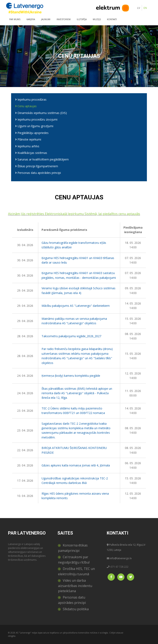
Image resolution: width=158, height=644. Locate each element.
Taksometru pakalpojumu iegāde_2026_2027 (71, 336)
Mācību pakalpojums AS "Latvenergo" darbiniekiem (76, 306)
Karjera (31, 19)
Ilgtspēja (82, 19)
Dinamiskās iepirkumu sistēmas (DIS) (41, 113)
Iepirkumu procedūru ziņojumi (36, 119)
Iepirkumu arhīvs (27, 146)
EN (145, 8)
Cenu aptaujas (26, 106)
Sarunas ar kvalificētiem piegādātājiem (42, 159)
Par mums (15, 19)
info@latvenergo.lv (121, 558)
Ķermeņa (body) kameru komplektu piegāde (71, 376)
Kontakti (112, 19)
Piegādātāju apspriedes (32, 133)
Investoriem (64, 19)
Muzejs (97, 19)
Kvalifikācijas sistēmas (31, 153)
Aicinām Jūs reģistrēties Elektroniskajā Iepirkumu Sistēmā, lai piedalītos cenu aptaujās (74, 214)
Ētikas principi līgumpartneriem (37, 166)
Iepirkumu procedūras (31, 99)
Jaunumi (46, 19)
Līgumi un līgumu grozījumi (34, 126)
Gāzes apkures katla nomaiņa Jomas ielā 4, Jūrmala (76, 465)
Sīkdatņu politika (76, 609)
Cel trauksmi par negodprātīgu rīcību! (74, 560)
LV (139, 8)
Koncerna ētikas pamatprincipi (73, 548)
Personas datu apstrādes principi (38, 173)
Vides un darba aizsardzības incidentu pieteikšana (75, 586)
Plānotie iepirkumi (28, 139)
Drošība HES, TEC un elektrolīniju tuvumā (76, 571)
